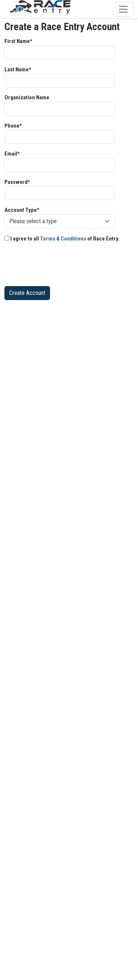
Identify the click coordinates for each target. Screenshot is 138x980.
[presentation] (60, 266)
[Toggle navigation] (123, 9)
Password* (17, 182)
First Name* (18, 41)
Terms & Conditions (63, 239)
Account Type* (22, 210)
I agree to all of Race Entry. (62, 239)
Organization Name (27, 97)
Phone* (13, 126)
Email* (12, 154)
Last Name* (18, 70)
